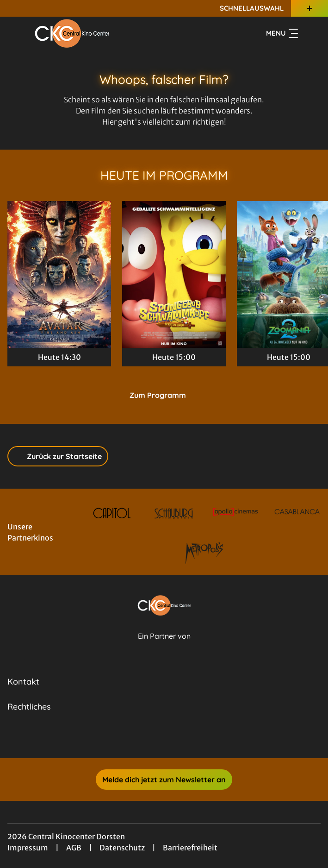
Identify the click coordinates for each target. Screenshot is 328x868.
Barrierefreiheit (190, 848)
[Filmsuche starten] (311, 33)
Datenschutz (122, 848)
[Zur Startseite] (72, 33)
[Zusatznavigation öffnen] (309, 8)
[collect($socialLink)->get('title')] (154, 738)
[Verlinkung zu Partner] (112, 513)
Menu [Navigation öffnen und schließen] (282, 33)
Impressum (28, 848)
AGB (74, 848)
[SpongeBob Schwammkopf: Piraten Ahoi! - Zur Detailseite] (174, 274)
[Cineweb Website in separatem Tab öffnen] (164, 646)
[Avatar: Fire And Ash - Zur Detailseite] (59, 274)
